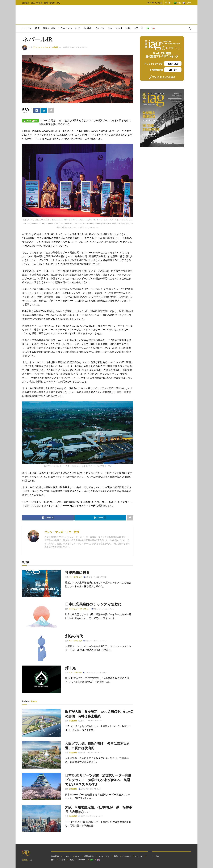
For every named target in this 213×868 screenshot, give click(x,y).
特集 (37, 28)
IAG (30, 860)
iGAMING (126, 856)
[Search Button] (190, 28)
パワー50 (139, 28)
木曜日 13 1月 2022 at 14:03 (95, 577)
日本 (110, 28)
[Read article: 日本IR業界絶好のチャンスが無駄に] (41, 616)
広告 (58, 3)
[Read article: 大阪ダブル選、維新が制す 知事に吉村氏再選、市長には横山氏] (41, 755)
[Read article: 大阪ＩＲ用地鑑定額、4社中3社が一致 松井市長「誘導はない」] (41, 819)
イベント (99, 28)
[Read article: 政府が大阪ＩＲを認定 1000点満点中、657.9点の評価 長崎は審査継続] (41, 723)
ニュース (27, 28)
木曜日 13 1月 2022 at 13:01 (95, 672)
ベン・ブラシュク (75, 577)
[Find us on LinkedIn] (170, 3)
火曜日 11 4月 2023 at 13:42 (90, 753)
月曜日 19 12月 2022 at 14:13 (90, 816)
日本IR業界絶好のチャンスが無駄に (93, 604)
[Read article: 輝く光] (41, 679)
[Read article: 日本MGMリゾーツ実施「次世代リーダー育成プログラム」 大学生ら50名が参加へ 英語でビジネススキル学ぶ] (41, 787)
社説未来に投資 (77, 572)
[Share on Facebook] (37, 111)
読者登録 (26, 3)
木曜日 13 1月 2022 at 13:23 (95, 641)
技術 (78, 28)
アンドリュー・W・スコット (79, 609)
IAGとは (39, 3)
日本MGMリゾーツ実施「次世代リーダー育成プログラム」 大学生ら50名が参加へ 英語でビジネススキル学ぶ (98, 780)
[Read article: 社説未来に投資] (41, 584)
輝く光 (70, 668)
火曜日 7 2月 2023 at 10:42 (89, 789)
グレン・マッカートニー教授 (45, 47)
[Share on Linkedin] (44, 111)
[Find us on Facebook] (166, 3)
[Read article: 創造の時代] (41, 647)
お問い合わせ (49, 3)
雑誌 (33, 3)
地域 (128, 28)
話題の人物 (49, 28)
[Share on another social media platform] (51, 111)
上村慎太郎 (73, 721)
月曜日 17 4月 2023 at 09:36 (90, 721)
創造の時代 (74, 636)
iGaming (87, 28)
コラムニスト (65, 28)
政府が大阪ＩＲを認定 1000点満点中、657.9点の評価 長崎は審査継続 (99, 714)
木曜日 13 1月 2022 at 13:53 (103, 609)
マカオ (119, 28)
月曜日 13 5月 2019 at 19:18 (75, 47)
